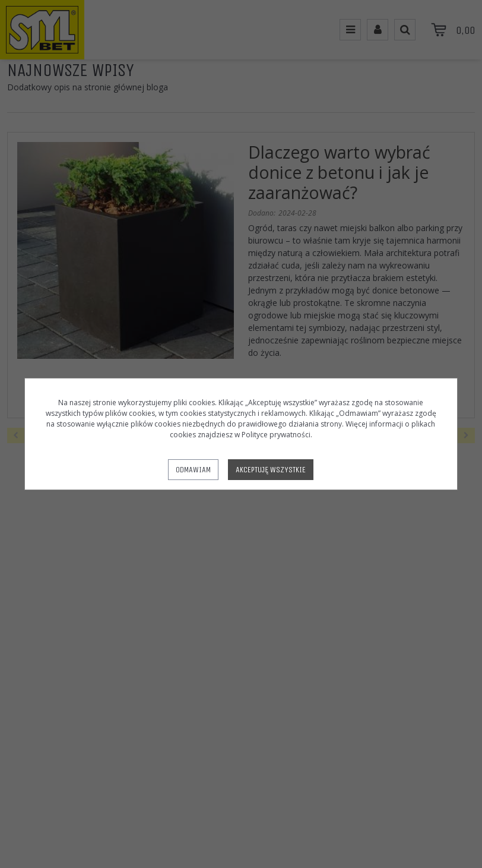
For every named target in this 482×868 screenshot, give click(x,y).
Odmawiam (193, 470)
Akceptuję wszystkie (271, 470)
